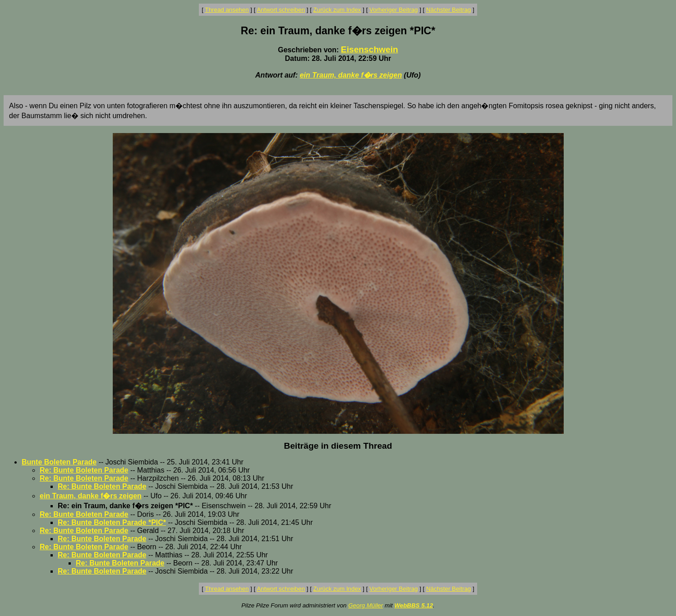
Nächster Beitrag (448, 10)
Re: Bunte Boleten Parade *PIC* (112, 522)
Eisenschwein (370, 49)
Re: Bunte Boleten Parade (84, 470)
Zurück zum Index (337, 10)
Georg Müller (366, 605)
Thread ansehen (227, 10)
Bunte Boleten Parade (59, 462)
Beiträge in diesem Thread (338, 446)
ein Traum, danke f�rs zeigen (351, 75)
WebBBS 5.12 (414, 605)
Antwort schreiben (281, 10)
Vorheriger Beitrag (393, 10)
